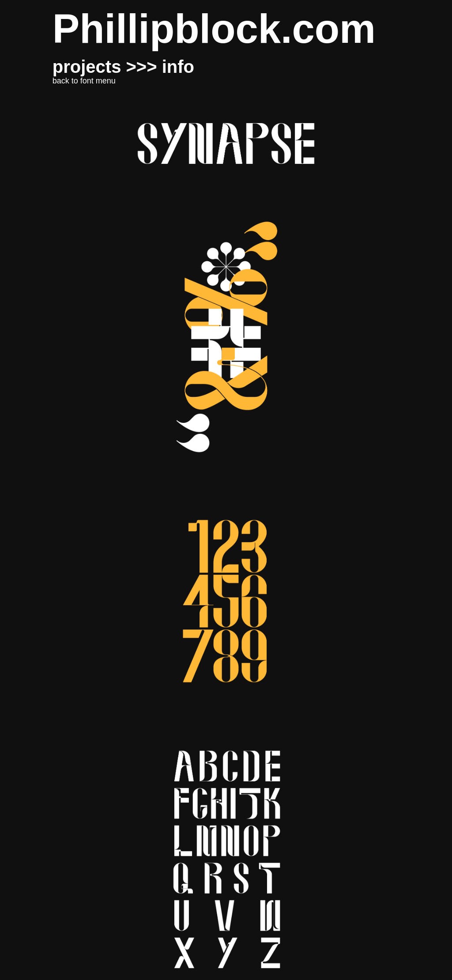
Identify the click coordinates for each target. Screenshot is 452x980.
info (178, 67)
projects (87, 67)
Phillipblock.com (214, 29)
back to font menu (84, 81)
